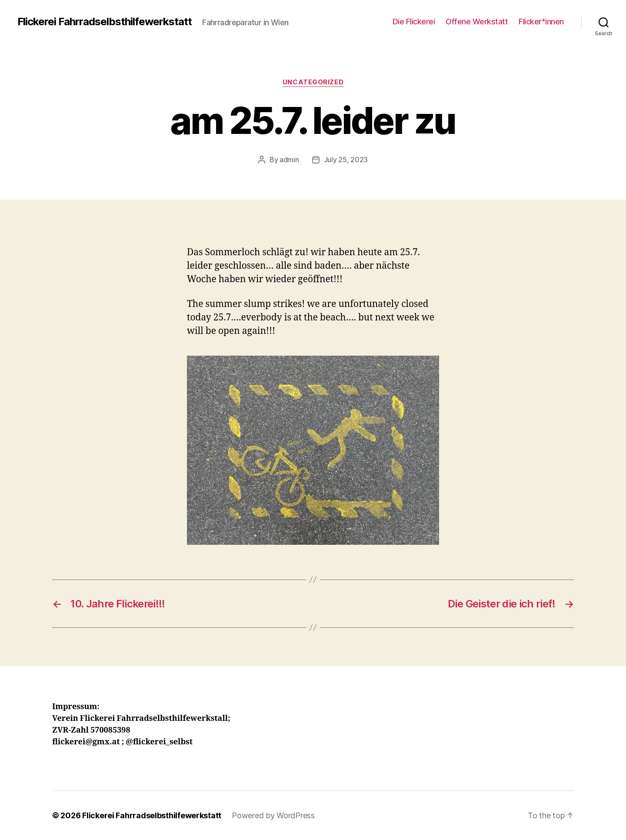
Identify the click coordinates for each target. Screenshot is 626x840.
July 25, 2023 (346, 160)
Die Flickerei (414, 22)
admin (289, 160)
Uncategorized (313, 82)
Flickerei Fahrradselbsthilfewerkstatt (105, 22)
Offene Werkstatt (477, 22)
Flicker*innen (541, 22)
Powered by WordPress (273, 815)
